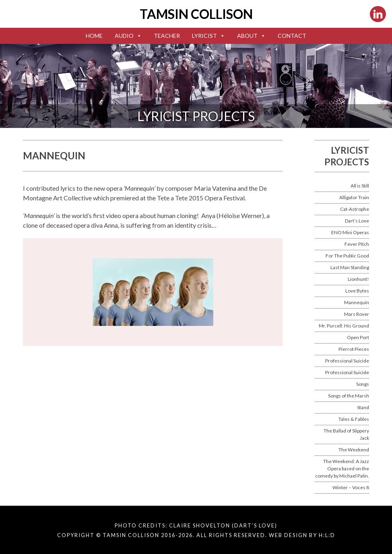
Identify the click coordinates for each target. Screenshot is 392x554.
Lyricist (208, 36)
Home (94, 36)
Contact (292, 36)
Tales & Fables (354, 419)
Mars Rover (357, 314)
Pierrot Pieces (354, 349)
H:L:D (327, 535)
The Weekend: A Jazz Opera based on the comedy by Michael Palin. (342, 469)
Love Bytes (357, 291)
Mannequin (357, 302)
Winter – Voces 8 (351, 487)
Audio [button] (128, 36)
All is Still (360, 186)
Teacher (167, 36)
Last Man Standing (350, 267)
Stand (363, 407)
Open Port (358, 337)
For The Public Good (347, 256)
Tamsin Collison (196, 14)
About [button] (251, 36)
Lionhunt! (358, 279)
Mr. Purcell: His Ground (344, 326)
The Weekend (354, 450)
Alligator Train (354, 197)
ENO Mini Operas (350, 232)
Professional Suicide (347, 361)
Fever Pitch (357, 244)
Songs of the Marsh (349, 396)
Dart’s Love (357, 221)
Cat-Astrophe (355, 209)
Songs (363, 384)
